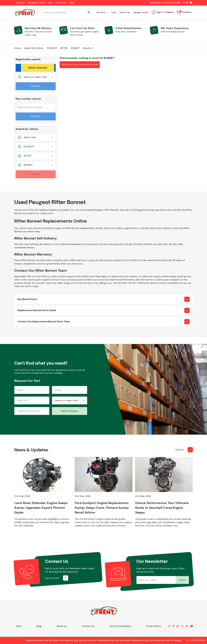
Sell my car (125, 12)
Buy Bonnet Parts (27, 299)
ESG (51, 3)
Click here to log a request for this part (80, 64)
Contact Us (61, 3)
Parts (19, 626)
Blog (72, 3)
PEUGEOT (52, 48)
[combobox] (36, 77)
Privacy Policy (154, 626)
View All (179, 450)
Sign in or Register (163, 12)
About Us (20, 3)
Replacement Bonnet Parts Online (37, 310)
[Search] (67, 12)
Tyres (114, 12)
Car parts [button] (101, 12)
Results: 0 (88, 48)
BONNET (75, 48)
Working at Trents (37, 3)
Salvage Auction (141, 12)
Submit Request (70, 411)
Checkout (184, 12)
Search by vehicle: (34, 48)
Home (18, 48)
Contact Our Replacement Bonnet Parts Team (44, 321)
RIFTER (64, 48)
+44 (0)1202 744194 (171, 3)
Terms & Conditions (120, 626)
